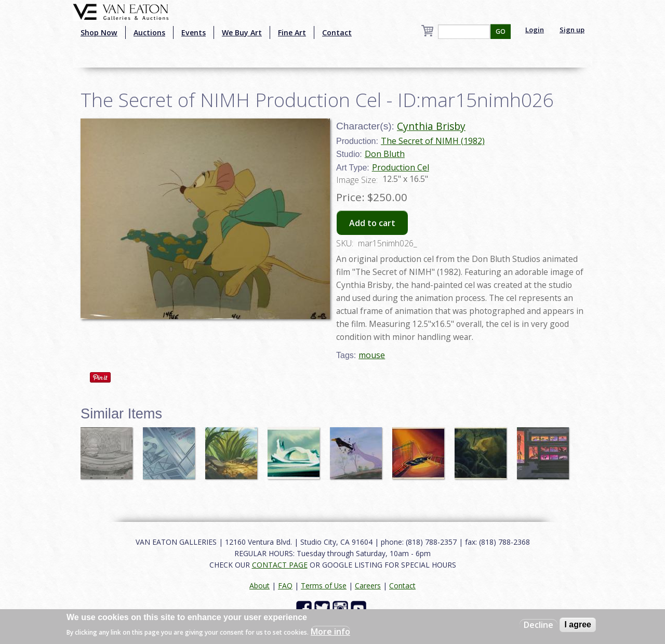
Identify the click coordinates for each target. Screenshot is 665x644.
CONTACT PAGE (280, 565)
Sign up (572, 30)
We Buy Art (242, 32)
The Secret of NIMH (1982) (433, 141)
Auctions (149, 32)
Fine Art (292, 32)
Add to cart (372, 223)
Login (535, 30)
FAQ (285, 586)
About (260, 586)
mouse (372, 355)
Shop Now (99, 32)
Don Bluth (385, 154)
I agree (578, 625)
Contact (337, 32)
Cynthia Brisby (431, 126)
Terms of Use (324, 586)
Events (194, 32)
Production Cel (401, 167)
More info (330, 632)
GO (501, 31)
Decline (538, 625)
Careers (368, 586)
